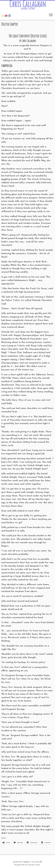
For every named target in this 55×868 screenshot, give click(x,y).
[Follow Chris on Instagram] (3, 16)
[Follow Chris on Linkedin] (10, 16)
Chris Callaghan (28, 4)
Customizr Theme (34, 865)
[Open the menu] (51, 15)
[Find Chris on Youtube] (7, 16)
